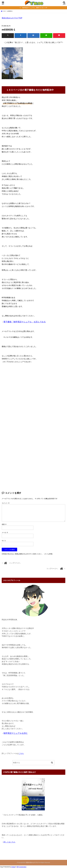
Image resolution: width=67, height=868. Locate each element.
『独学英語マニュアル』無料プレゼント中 (34, 8)
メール (5, 532)
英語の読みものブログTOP (12, 18)
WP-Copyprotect (21, 867)
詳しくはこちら (9, 842)
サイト (4, 541)
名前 (4, 524)
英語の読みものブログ (32, 862)
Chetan (13, 867)
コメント (6, 503)
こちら (21, 753)
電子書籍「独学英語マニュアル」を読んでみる (25, 322)
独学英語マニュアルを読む (16, 733)
